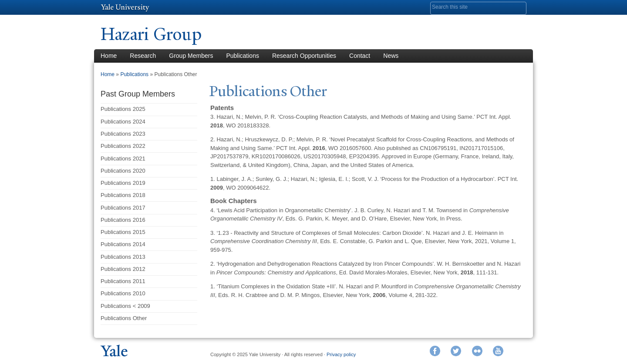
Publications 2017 (123, 208)
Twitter (456, 351)
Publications (243, 56)
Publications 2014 (123, 244)
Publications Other (124, 318)
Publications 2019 (123, 183)
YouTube (498, 351)
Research (143, 56)
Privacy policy (341, 354)
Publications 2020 (123, 171)
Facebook (435, 351)
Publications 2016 (123, 220)
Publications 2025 (123, 109)
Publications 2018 (123, 195)
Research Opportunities (304, 56)
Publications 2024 (123, 122)
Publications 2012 (123, 269)
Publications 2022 (123, 146)
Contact (360, 56)
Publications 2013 (123, 257)
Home (109, 56)
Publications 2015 (123, 232)
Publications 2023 (123, 134)
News (391, 56)
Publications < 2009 (125, 306)
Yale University (125, 7)
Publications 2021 (123, 159)
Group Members (191, 56)
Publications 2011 (123, 281)
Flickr (477, 351)
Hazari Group (151, 34)
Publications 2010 (123, 293)
